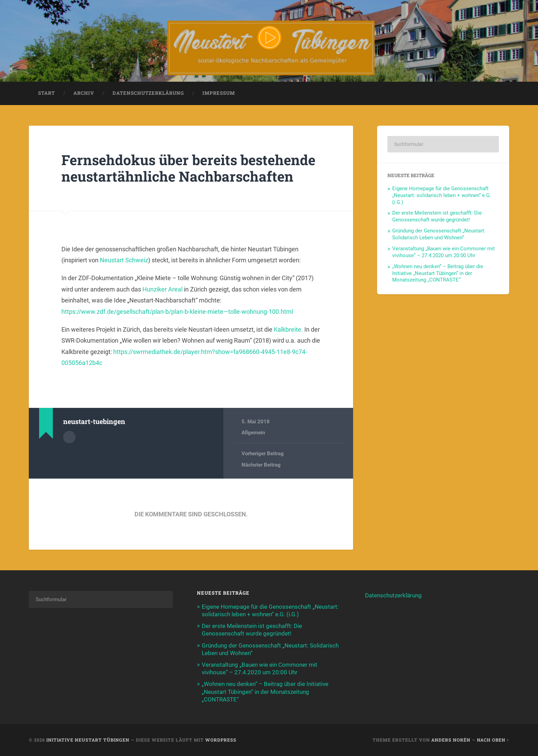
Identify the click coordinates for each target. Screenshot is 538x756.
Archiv (84, 93)
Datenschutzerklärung (148, 93)
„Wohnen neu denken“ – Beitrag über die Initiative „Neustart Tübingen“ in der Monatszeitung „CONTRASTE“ (438, 273)
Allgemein (253, 433)
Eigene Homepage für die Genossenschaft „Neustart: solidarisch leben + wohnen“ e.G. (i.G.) (442, 195)
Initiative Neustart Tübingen (88, 740)
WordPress (221, 740)
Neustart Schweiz (124, 260)
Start (46, 93)
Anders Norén (451, 740)
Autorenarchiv (69, 437)
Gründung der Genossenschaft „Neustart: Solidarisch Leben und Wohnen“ (439, 234)
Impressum (219, 93)
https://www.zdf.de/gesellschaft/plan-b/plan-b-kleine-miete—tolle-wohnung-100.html (177, 312)
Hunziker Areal (162, 289)
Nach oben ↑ (493, 740)
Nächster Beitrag (261, 465)
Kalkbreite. (288, 329)
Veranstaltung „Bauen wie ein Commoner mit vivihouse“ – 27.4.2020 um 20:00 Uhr (443, 252)
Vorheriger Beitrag (263, 454)
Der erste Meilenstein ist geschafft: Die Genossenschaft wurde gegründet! (437, 216)
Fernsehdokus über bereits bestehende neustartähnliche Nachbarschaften (188, 168)
